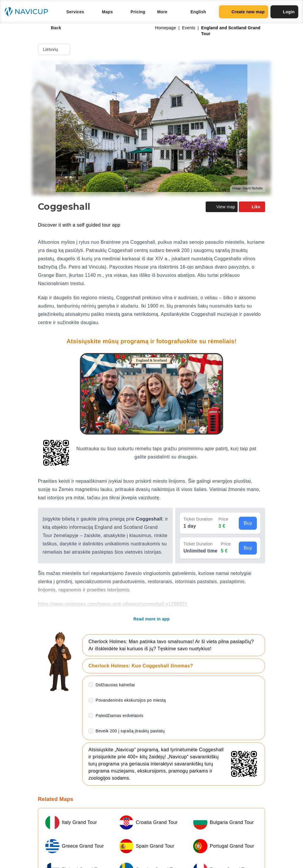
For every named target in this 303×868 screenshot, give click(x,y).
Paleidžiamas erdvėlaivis (119, 716)
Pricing (138, 12)
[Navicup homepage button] (28, 12)
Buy (248, 523)
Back (52, 28)
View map (222, 207)
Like (252, 207)
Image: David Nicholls (248, 188)
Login (284, 12)
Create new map (244, 12)
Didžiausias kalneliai (115, 685)
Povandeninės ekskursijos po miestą (131, 700)
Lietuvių (55, 49)
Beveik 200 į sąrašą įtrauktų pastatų (130, 731)
